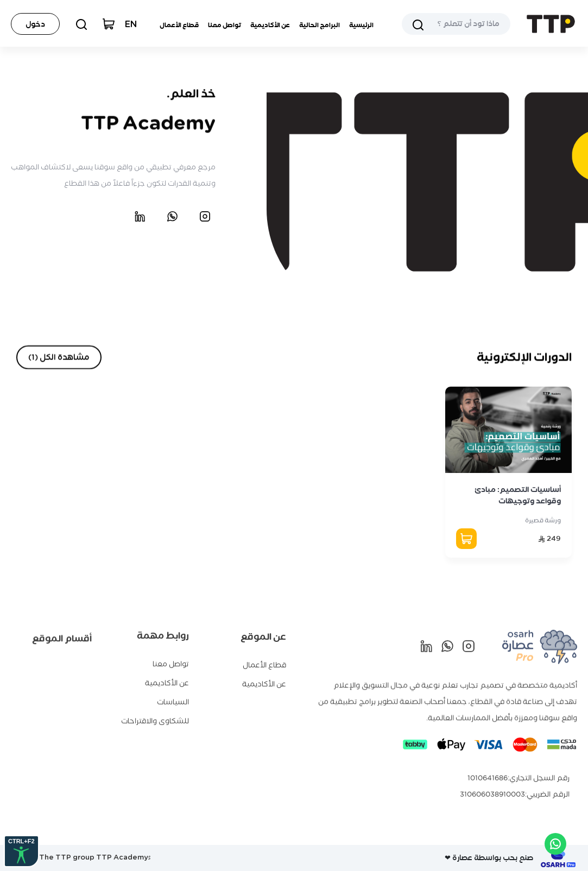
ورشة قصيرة (543, 520)
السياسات (173, 697)
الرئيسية (361, 25)
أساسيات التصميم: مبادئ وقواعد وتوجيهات (518, 495)
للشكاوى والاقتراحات (155, 716)
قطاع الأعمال (179, 25)
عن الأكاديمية (270, 25)
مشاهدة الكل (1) (59, 357)
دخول (35, 24)
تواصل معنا (225, 25)
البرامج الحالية (320, 25)
